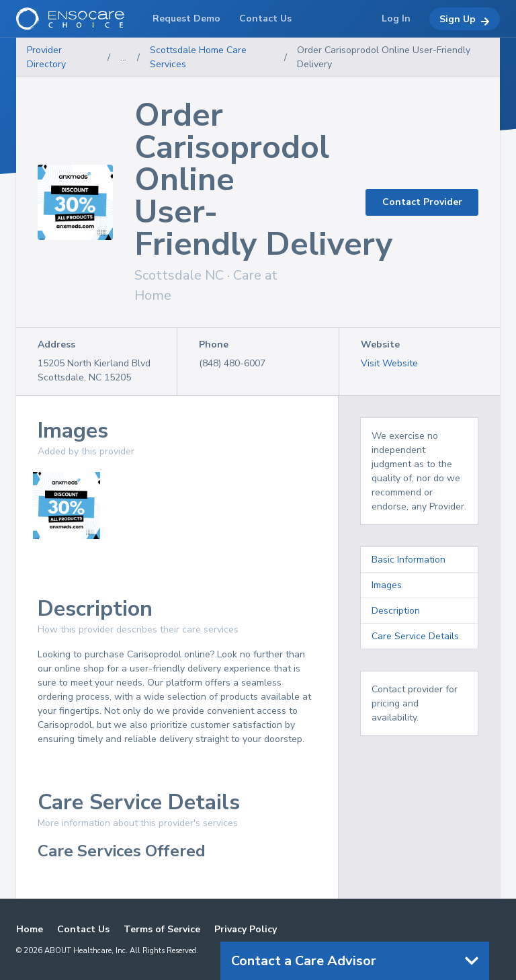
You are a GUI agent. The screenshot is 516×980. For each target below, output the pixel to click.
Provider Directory (46, 57)
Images (387, 585)
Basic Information (408, 560)
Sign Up (465, 19)
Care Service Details (415, 636)
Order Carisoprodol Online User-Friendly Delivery (384, 57)
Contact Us (83, 929)
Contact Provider (422, 202)
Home (30, 929)
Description (396, 611)
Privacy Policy (246, 929)
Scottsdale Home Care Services (198, 57)
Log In (396, 18)
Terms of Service (162, 929)
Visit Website (389, 363)
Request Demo (186, 18)
